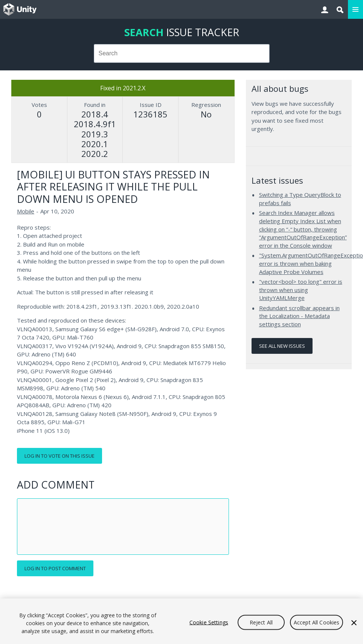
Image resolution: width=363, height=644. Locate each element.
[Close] (354, 623)
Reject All (261, 622)
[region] (181, 621)
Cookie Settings (209, 622)
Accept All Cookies (317, 622)
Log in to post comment (55, 568)
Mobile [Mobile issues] (26, 211)
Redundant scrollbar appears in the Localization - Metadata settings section (299, 316)
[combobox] (182, 53)
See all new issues (282, 346)
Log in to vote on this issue (59, 456)
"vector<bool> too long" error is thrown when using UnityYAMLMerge (301, 290)
